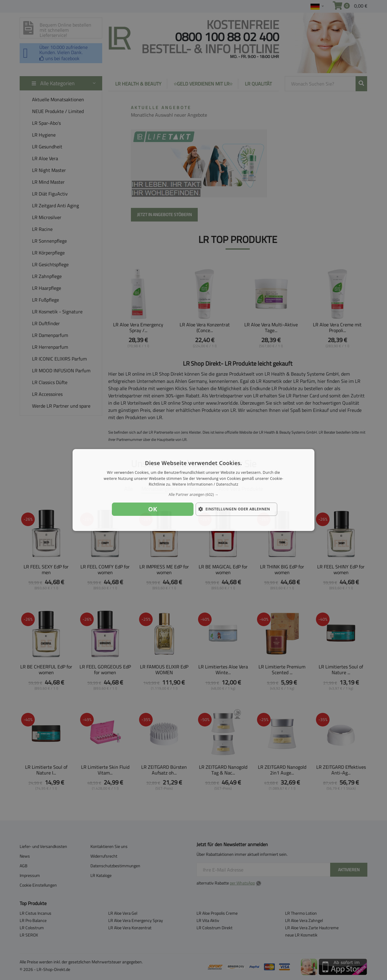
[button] (193, 495)
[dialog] (193, 490)
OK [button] (153, 509)
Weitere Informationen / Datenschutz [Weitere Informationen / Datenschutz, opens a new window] (205, 485)
